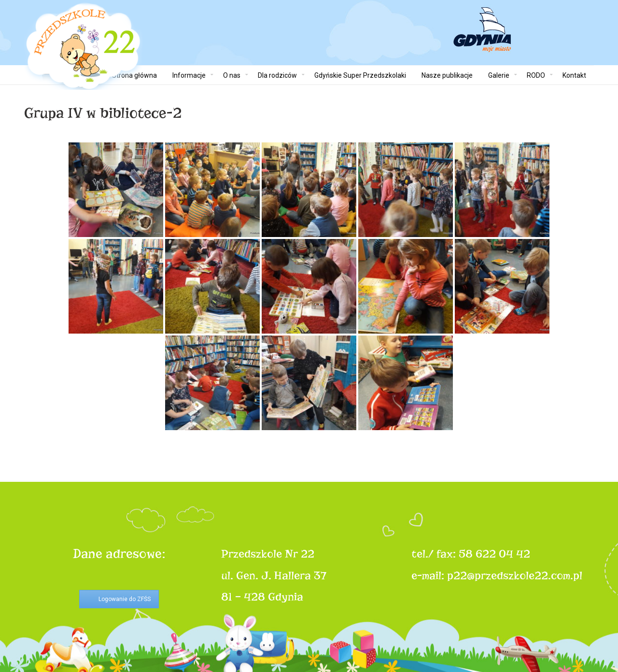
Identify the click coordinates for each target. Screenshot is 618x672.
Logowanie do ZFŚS (125, 599)
